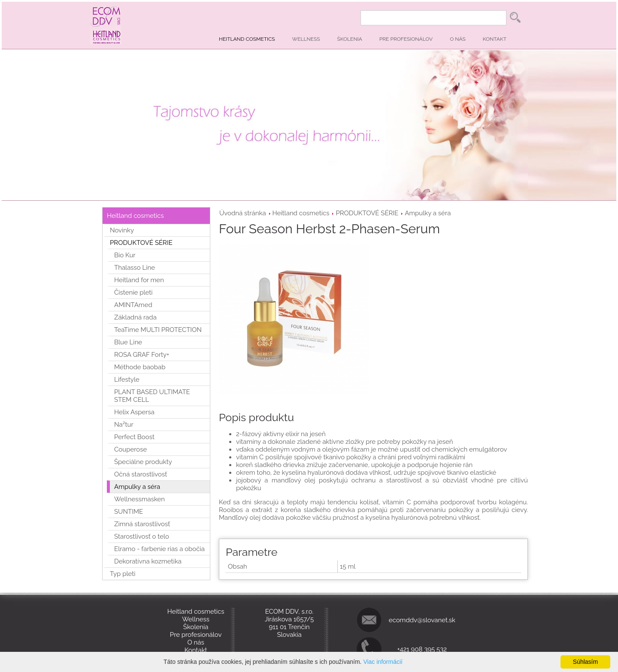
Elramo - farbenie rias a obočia (159, 549)
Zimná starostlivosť (142, 524)
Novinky (122, 230)
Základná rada (135, 317)
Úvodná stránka (243, 213)
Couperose (130, 449)
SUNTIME (129, 512)
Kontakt (495, 39)
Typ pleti (123, 574)
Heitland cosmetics (247, 39)
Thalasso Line (135, 268)
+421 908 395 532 (422, 649)
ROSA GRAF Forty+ (142, 355)
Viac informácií (383, 662)
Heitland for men (139, 280)
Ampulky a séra (428, 213)
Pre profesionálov (406, 39)
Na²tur (124, 425)
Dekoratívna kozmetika (148, 561)
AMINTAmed (133, 305)
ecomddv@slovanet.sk (422, 620)
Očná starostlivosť (141, 474)
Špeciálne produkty (143, 462)
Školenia (350, 39)
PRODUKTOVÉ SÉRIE (367, 213)
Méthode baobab (140, 367)
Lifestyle (127, 380)
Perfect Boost (134, 437)
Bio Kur (125, 255)
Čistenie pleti (133, 292)
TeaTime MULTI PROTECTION (158, 330)
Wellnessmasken (139, 499)
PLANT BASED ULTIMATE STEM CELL (152, 396)
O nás (458, 39)
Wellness (306, 39)
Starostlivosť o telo (142, 536)
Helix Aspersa (134, 412)
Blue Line (128, 342)
